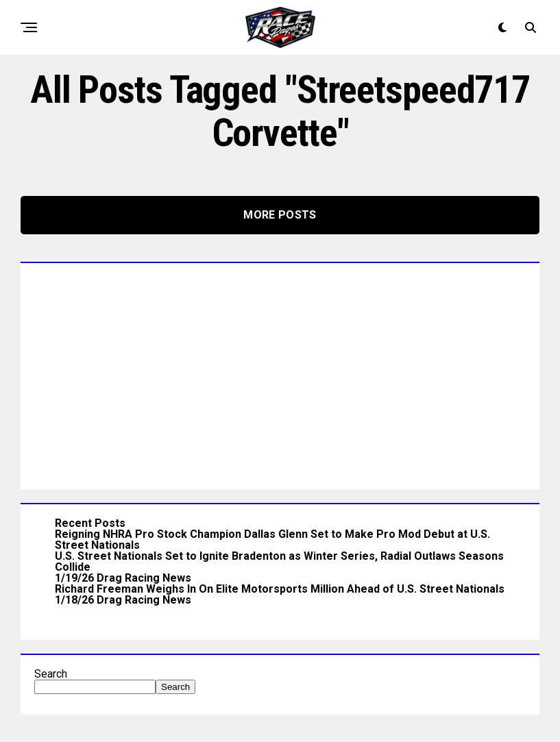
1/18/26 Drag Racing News (123, 600)
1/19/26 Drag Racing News (123, 578)
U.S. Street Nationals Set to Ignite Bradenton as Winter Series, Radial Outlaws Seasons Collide (279, 561)
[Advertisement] (280, 373)
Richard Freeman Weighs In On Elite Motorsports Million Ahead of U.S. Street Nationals (280, 589)
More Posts (280, 215)
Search (51, 674)
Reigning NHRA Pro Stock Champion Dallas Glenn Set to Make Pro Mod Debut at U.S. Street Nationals (272, 540)
